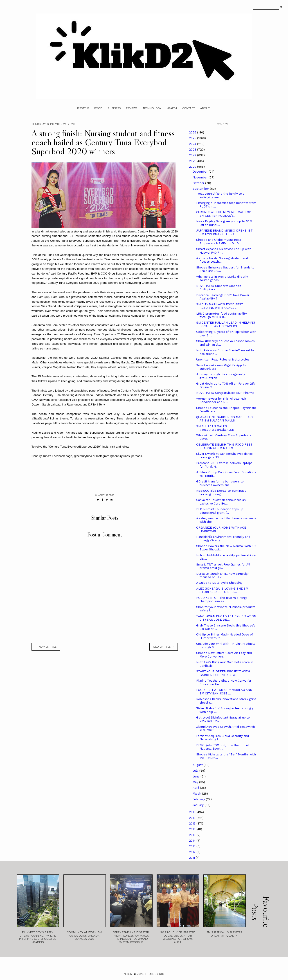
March (197, 794)
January (199, 805)
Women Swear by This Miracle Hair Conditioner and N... (221, 400)
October (199, 183)
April (196, 788)
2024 (193, 144)
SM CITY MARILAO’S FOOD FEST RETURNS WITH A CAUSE (220, 306)
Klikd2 (128, 974)
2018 (193, 818)
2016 (193, 829)
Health (172, 108)
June (197, 776)
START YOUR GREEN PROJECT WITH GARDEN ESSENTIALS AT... (223, 673)
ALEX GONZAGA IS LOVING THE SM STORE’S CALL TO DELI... (222, 590)
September (201, 189)
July (196, 771)
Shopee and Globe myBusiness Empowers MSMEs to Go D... (219, 242)
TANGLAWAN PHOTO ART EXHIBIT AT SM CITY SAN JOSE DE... (226, 618)
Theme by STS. (155, 974)
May (196, 782)
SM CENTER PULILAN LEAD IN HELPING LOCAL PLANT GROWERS (226, 324)
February (199, 799)
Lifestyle (82, 108)
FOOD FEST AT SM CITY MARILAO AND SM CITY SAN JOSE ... (224, 692)
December (201, 172)
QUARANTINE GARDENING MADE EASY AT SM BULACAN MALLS (225, 419)
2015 (193, 835)
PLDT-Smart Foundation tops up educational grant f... (220, 511)
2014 (193, 841)
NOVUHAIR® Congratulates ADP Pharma (225, 393)
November (201, 177)
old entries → (164, 647)
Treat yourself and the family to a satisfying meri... (220, 195)
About (205, 108)
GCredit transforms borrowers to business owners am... (220, 483)
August (198, 765)
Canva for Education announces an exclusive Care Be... (221, 502)
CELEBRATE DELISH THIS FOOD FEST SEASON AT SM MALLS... (224, 446)
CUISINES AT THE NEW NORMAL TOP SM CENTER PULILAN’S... (224, 214)
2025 (193, 138)
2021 (193, 161)
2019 (193, 812)
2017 (193, 823)
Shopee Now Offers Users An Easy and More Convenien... (224, 655)
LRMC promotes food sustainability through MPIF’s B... (222, 315)
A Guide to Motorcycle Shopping (219, 583)
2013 (193, 846)
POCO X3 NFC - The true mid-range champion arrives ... (222, 600)
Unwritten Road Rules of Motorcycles (223, 359)
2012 (193, 852)
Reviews (132, 108)
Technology (152, 108)
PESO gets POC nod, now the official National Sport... (223, 747)
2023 (193, 150)
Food (98, 108)
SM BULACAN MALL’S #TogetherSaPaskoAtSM (215, 428)
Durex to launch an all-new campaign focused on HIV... (223, 576)
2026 (193, 132)
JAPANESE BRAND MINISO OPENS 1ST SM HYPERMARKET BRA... (224, 232)
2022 (193, 155)
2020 (193, 167)
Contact (189, 108)
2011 (192, 858)
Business (114, 108)
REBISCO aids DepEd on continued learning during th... (221, 492)
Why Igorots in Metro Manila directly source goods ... (222, 278)
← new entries (46, 647)
